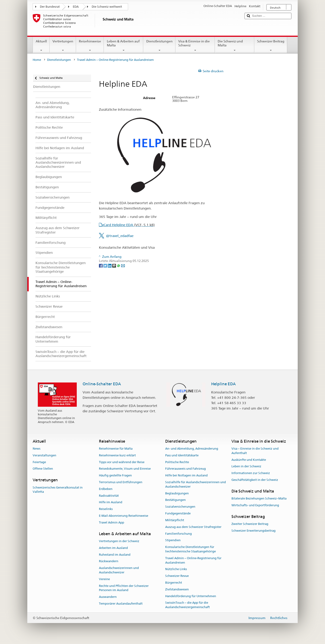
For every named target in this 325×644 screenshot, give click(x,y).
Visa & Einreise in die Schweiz (195, 46)
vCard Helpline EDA (128, 225)
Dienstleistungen (159, 46)
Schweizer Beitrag (271, 46)
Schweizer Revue (177, 576)
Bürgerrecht (174, 583)
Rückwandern (109, 561)
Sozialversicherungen (180, 507)
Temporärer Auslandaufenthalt (121, 604)
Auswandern (108, 597)
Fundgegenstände (178, 513)
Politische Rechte (177, 462)
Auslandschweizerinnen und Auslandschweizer (119, 570)
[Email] (123, 265)
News (37, 449)
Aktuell (41, 46)
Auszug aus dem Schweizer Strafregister (193, 527)
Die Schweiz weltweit (107, 7)
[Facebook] (101, 265)
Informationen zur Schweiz (251, 473)
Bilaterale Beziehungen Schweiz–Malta (259, 498)
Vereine (104, 579)
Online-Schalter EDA (102, 384)
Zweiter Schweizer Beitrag (250, 524)
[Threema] (114, 265)
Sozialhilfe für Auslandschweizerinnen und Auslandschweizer (196, 484)
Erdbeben (106, 489)
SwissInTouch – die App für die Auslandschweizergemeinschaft (187, 605)
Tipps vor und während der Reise (122, 462)
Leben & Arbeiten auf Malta (124, 46)
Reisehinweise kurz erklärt (117, 455)
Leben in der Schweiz (246, 467)
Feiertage (39, 462)
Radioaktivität (109, 496)
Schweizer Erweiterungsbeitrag (253, 531)
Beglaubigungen (177, 493)
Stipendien (173, 540)
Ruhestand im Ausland (115, 555)
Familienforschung (178, 534)
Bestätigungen (175, 500)
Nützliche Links (176, 569)
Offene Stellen (43, 469)
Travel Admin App (112, 522)
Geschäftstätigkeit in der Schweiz (255, 480)
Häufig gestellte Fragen (115, 475)
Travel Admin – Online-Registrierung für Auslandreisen (193, 560)
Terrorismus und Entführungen (121, 482)
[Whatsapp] (119, 265)
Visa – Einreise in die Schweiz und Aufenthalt (255, 451)
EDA (76, 7)
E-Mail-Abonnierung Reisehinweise (124, 516)
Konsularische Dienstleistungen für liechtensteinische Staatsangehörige (190, 549)
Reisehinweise (90, 46)
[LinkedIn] (110, 265)
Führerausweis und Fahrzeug (185, 469)
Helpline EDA (223, 384)
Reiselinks (106, 509)
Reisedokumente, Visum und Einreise (125, 469)
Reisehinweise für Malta (116, 449)
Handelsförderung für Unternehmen (191, 596)
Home (37, 60)
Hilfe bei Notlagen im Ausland (186, 475)
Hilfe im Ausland (111, 502)
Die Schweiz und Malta (235, 46)
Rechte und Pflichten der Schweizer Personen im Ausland (124, 588)
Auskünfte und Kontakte (249, 460)
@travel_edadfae (120, 236)
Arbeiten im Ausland (113, 548)
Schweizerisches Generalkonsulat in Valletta (58, 490)
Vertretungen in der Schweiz (119, 541)
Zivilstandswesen (177, 589)
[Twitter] (106, 265)
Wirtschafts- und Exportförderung (255, 505)
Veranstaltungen (44, 455)
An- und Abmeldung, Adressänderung (192, 449)
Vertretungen (63, 46)
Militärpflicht (175, 520)
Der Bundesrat (50, 7)
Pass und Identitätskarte (182, 455)
